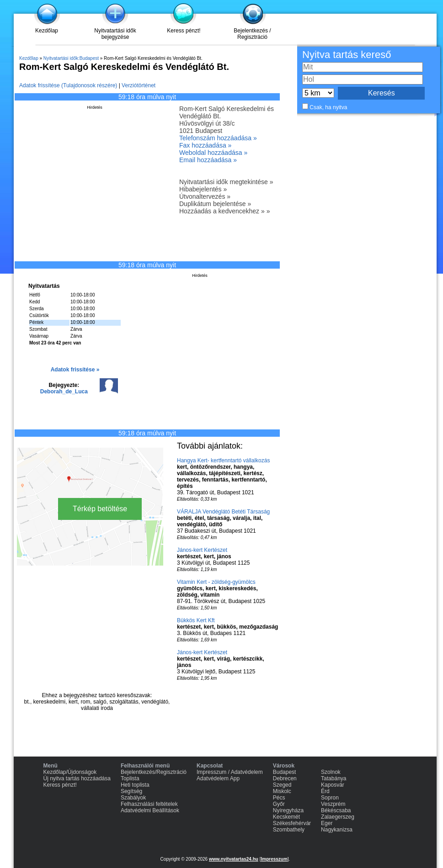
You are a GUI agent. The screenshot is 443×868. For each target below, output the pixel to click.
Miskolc (282, 791)
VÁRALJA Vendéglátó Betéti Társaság (223, 512)
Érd (325, 791)
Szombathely (289, 830)
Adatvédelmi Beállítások (150, 810)
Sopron (330, 798)
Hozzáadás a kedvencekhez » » (224, 211)
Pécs (279, 798)
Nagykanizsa (337, 830)
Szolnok (331, 772)
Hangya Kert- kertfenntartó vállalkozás (223, 460)
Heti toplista (135, 785)
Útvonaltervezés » (205, 196)
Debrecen (285, 778)
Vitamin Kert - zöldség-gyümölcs (216, 582)
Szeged (282, 785)
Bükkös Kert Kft (196, 620)
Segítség (131, 791)
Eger (327, 823)
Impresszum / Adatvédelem (230, 772)
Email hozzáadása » (208, 160)
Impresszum (274, 859)
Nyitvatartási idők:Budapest (71, 58)
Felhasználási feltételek (149, 804)
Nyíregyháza (288, 810)
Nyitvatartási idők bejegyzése (115, 34)
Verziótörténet (139, 85)
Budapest (285, 772)
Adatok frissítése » (75, 370)
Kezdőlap (47, 31)
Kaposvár (333, 785)
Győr (279, 804)
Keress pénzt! (184, 31)
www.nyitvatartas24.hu (234, 859)
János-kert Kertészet (202, 550)
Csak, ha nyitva (328, 107)
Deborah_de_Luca (64, 392)
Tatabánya (334, 778)
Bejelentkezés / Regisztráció (252, 34)
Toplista (130, 778)
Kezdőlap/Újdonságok (70, 772)
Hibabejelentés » (203, 189)
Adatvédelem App (218, 778)
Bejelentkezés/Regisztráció (154, 772)
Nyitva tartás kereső (347, 55)
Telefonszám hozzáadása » (218, 138)
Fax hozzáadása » (205, 145)
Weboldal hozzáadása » (213, 153)
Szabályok (133, 798)
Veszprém (333, 804)
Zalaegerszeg (338, 817)
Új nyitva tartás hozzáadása (77, 778)
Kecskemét (286, 817)
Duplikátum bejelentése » (215, 204)
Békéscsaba (336, 810)
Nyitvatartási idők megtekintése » (226, 182)
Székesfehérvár (292, 823)
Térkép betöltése (100, 509)
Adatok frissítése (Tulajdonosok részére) (68, 85)
